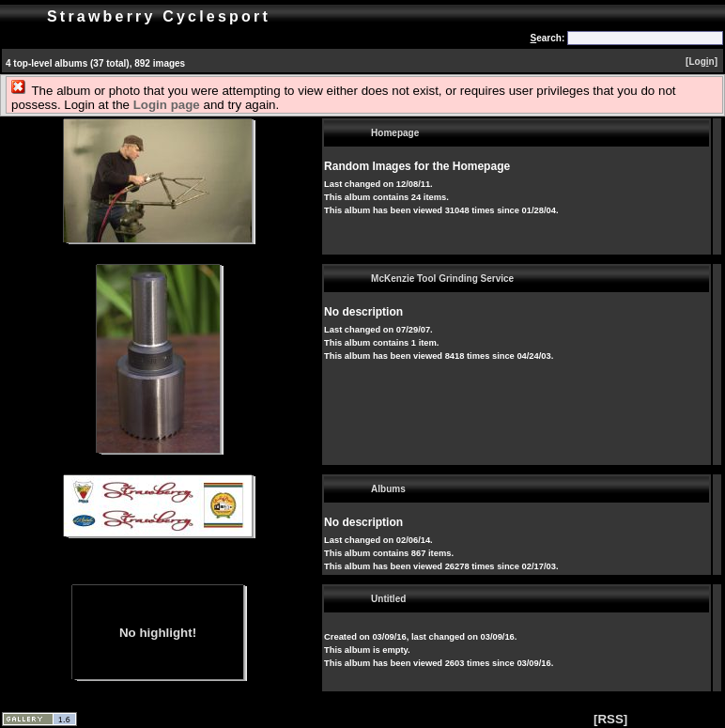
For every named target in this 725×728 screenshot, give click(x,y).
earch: (548, 38)
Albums (388, 489)
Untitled (388, 599)
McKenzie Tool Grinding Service (442, 279)
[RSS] (610, 719)
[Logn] (702, 62)
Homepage (395, 133)
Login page (167, 105)
